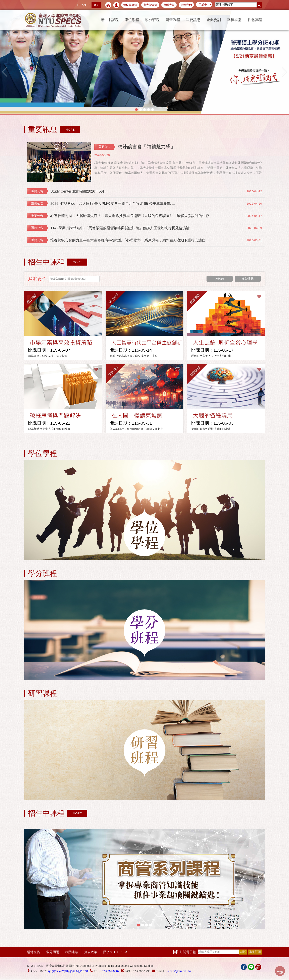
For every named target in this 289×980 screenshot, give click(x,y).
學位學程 (132, 20)
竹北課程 (255, 20)
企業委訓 (214, 20)
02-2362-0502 (110, 971)
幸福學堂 (234, 20)
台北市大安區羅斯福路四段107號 (68, 971)
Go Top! (280, 971)
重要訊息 (193, 20)
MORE (70, 129)
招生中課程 (110, 20)
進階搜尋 (248, 279)
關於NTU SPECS (116, 952)
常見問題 (53, 952)
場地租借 (34, 952)
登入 (96, 5)
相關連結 (72, 952)
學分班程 (152, 20)
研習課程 (173, 20)
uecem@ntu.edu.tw (179, 971)
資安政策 (91, 952)
